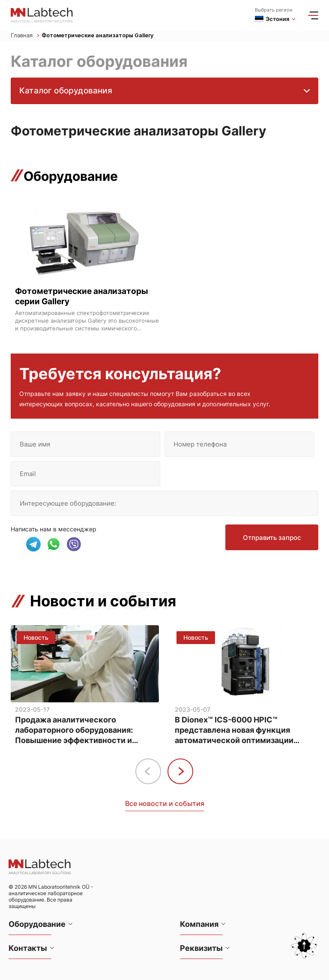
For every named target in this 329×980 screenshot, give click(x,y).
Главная (25, 36)
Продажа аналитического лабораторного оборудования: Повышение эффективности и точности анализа (74, 730)
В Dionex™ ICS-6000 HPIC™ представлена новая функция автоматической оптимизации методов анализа (234, 730)
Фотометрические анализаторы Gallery (99, 36)
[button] (180, 771)
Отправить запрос (271, 539)
